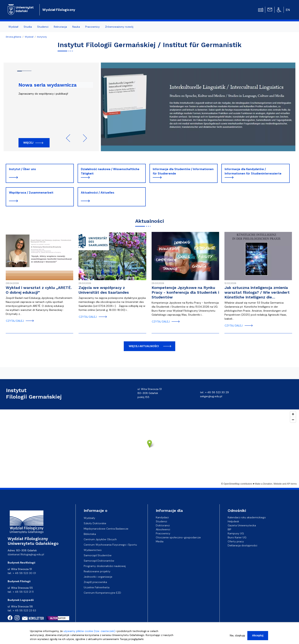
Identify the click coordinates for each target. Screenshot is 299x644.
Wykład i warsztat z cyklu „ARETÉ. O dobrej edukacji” (39, 290)
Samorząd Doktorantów (99, 561)
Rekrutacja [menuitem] (60, 27)
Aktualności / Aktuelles (98, 193)
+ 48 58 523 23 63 (24, 610)
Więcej (28, 143)
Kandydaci (162, 517)
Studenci (161, 521)
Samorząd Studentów (98, 555)
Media (160, 541)
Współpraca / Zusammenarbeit (31, 193)
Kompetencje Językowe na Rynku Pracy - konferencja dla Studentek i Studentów (185, 292)
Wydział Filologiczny (59, 10)
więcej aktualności (144, 346)
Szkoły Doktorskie (95, 523)
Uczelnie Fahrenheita (97, 587)
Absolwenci (163, 529)
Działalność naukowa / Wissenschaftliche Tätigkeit (110, 171)
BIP (229, 529)
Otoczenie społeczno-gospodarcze (178, 537)
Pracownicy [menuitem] (92, 27)
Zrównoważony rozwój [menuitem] (119, 27)
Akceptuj (258, 635)
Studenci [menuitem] (43, 27)
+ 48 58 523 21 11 (23, 592)
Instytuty (42, 37)
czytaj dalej (15, 321)
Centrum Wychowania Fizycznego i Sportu (110, 545)
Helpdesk (233, 521)
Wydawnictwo (93, 550)
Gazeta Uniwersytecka (242, 525)
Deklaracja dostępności (242, 545)
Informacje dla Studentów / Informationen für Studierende (183, 171)
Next (83, 138)
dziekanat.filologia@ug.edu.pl (26, 554)
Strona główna (13, 37)
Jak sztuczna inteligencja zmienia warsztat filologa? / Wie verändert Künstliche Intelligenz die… (257, 292)
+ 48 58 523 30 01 (24, 573)
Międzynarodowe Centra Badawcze (106, 529)
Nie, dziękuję (237, 635)
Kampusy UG (236, 533)
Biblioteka (90, 534)
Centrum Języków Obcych (100, 539)
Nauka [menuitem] (76, 27)
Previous (70, 138)
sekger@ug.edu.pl (211, 396)
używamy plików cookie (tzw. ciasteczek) (89, 631)
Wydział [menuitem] (13, 27)
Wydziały (89, 518)
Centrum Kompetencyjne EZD (102, 593)
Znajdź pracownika (95, 582)
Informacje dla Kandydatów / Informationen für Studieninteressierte (253, 171)
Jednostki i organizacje (98, 577)
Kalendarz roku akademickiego (247, 517)
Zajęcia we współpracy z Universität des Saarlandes (104, 290)
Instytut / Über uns (22, 169)
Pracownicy (163, 533)
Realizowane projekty (97, 571)
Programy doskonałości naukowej (105, 566)
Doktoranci (163, 525)
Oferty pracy (236, 541)
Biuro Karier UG (237, 537)
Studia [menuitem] (28, 27)
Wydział (29, 37)
